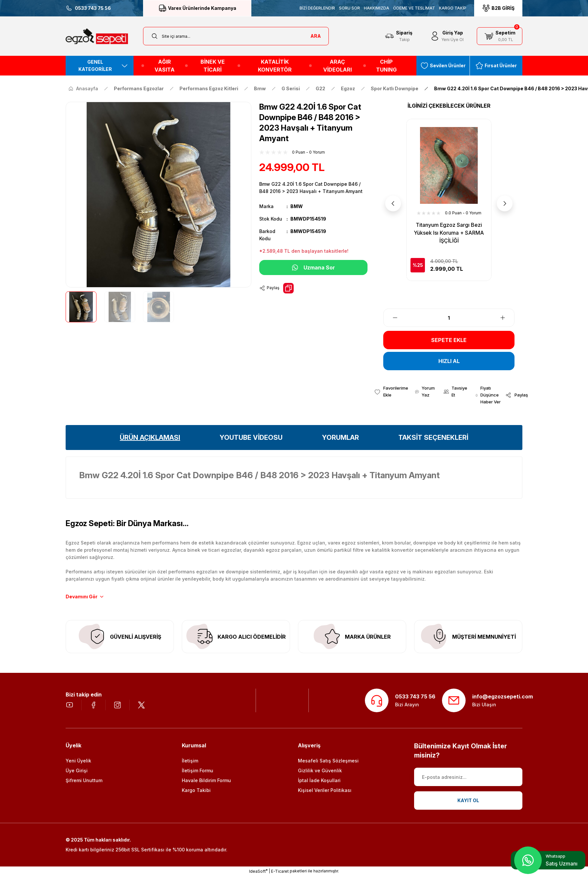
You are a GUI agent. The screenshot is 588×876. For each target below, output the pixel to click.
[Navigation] (100, 66)
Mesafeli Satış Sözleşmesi (328, 761)
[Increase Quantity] (507, 318)
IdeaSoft (258, 871)
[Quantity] (449, 318)
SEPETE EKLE (449, 340)
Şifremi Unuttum (84, 780)
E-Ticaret (280, 871)
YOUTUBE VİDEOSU (251, 438)
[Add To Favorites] (391, 392)
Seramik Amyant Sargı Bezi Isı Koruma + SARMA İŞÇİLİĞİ (449, 229)
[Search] (236, 36)
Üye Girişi (77, 770)
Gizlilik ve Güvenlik (320, 770)
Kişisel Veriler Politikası (325, 790)
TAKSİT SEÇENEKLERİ (433, 438)
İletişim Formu (198, 770)
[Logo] (97, 36)
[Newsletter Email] (468, 777)
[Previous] (393, 203)
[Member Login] (447, 36)
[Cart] (500, 36)
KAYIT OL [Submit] (468, 800)
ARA (316, 36)
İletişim (190, 761)
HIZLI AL (449, 361)
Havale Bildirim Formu (206, 780)
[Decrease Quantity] (391, 318)
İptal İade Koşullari (319, 780)
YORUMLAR (340, 438)
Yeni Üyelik (78, 761)
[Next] (505, 203)
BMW (297, 206)
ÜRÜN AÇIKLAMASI (150, 438)
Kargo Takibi (196, 790)
